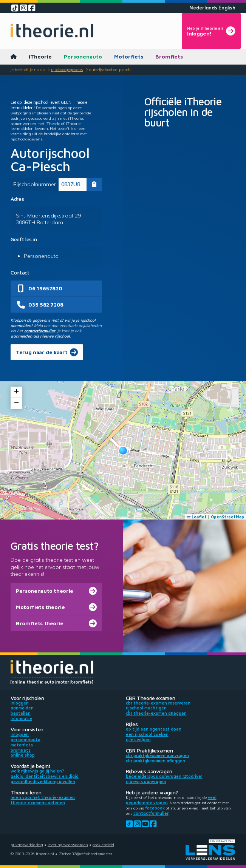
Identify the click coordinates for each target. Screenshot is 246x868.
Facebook (155, 808)
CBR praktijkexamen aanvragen (157, 755)
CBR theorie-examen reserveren (158, 703)
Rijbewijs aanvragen (146, 782)
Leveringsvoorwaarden (68, 845)
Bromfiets (169, 56)
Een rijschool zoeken (147, 734)
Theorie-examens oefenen (38, 803)
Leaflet (197, 517)
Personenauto (83, 56)
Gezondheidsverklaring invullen (43, 782)
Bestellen (21, 713)
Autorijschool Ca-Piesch (110, 69)
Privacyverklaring (27, 845)
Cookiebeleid (103, 845)
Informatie (21, 718)
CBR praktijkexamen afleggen (155, 761)
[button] (123, 451)
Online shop (23, 755)
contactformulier (40, 331)
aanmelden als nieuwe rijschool (40, 336)
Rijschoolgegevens (67, 69)
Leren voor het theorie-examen (43, 797)
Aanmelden (22, 708)
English (227, 8)
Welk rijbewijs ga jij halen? (37, 771)
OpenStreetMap (227, 517)
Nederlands (203, 8)
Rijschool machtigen (146, 708)
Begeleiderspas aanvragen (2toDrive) (164, 776)
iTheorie (40, 56)
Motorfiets (129, 56)
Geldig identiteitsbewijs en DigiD (45, 776)
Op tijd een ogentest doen (154, 729)
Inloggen (20, 703)
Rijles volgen (138, 740)
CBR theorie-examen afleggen (156, 713)
